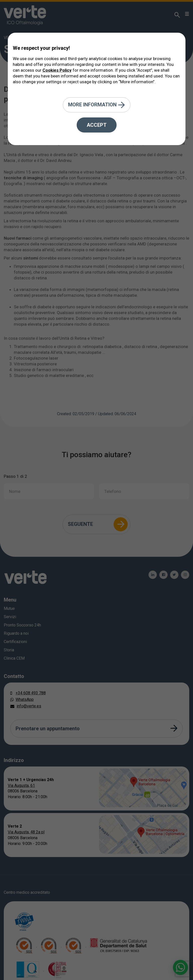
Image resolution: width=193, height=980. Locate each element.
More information (97, 105)
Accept (97, 125)
